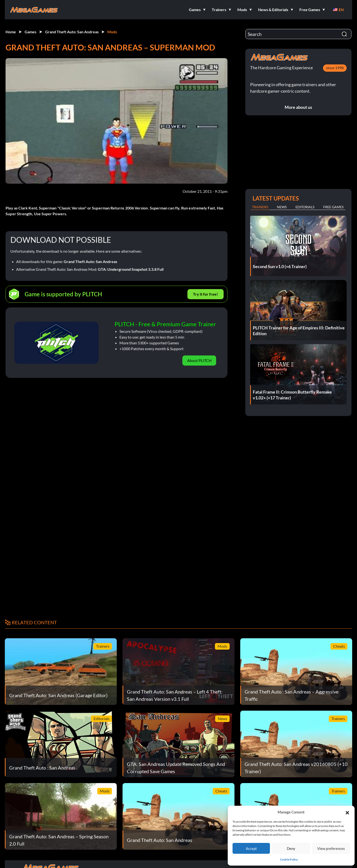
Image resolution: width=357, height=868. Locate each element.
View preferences (331, 848)
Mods (112, 32)
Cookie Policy (289, 859)
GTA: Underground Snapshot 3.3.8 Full (131, 269)
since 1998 (335, 68)
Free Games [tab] (333, 207)
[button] (347, 812)
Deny (291, 848)
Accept (251, 848)
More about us (298, 107)
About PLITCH (199, 360)
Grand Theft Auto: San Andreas (72, 32)
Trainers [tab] (260, 207)
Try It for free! (206, 294)
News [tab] (282, 207)
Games (31, 32)
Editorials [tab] (305, 207)
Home (11, 32)
